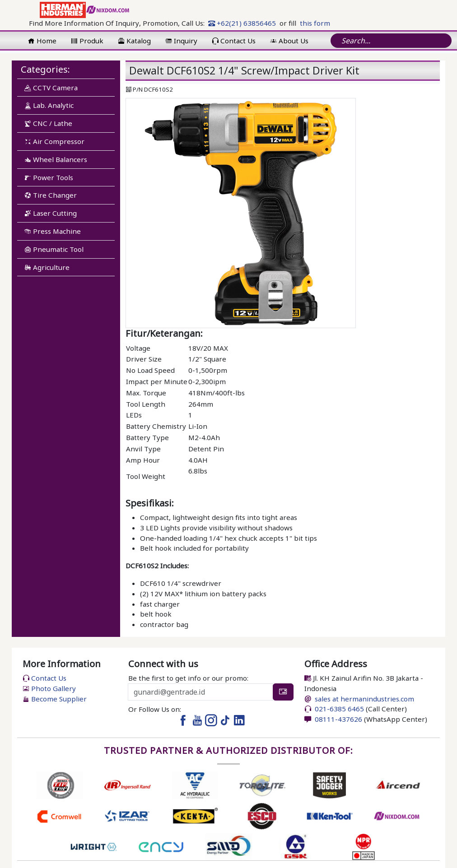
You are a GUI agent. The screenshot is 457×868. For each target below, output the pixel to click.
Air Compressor (54, 141)
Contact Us (234, 41)
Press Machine (53, 231)
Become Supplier (55, 699)
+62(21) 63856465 (242, 23)
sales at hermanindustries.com (364, 699)
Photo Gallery (49, 688)
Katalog (134, 41)
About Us (289, 41)
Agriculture (47, 267)
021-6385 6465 (338, 709)
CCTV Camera (51, 88)
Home (42, 41)
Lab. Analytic (49, 105)
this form (315, 23)
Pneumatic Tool (54, 249)
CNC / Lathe (48, 123)
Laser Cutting (51, 213)
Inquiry (181, 41)
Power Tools (49, 177)
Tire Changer (51, 195)
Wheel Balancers (56, 159)
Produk (87, 41)
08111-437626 (338, 719)
